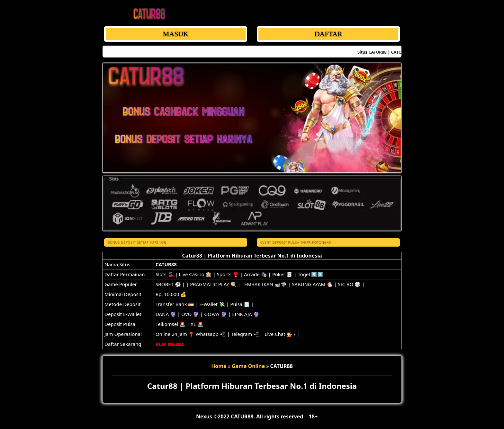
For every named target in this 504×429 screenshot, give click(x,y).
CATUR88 (166, 264)
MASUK (176, 34)
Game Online (248, 366)
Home (219, 366)
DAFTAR (328, 34)
